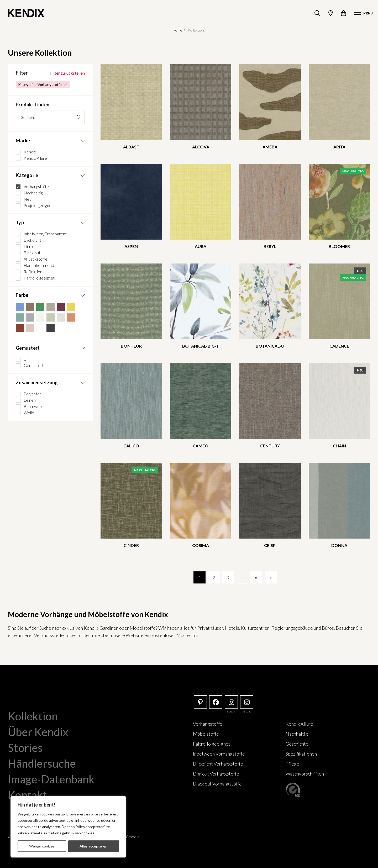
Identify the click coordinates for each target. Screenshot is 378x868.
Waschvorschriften (305, 774)
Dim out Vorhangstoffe (216, 774)
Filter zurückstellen (67, 73)
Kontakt (27, 795)
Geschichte (297, 744)
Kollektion (33, 716)
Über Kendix (38, 732)
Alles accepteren (93, 846)
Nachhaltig (297, 734)
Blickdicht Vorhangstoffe (218, 764)
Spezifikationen (301, 754)
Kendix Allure (299, 724)
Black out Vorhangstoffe (217, 784)
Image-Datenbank (51, 779)
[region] (68, 827)
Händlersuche (42, 763)
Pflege (292, 764)
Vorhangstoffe (208, 724)
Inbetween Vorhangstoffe (219, 754)
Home (177, 30)
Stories (25, 748)
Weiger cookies (42, 846)
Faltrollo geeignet (212, 744)
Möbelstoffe (206, 734)
